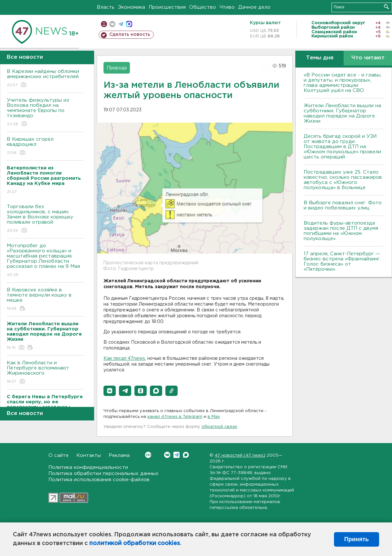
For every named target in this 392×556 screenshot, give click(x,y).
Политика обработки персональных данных (103, 474)
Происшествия (167, 7)
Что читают (368, 58)
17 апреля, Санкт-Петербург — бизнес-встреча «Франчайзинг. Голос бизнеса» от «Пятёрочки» (342, 262)
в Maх (214, 417)
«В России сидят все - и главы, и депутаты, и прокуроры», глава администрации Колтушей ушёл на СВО (343, 83)
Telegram (176, 455)
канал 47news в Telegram (175, 417)
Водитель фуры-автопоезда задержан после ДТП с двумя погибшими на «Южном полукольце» (341, 231)
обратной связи (219, 427)
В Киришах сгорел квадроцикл (45, 146)
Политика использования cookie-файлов (99, 480)
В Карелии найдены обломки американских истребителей (45, 79)
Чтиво (227, 7)
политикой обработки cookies (135, 543)
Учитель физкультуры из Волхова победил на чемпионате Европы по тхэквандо (45, 112)
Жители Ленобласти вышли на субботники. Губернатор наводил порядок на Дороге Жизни (342, 113)
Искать (386, 7)
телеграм (121, 24)
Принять (357, 539)
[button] (110, 391)
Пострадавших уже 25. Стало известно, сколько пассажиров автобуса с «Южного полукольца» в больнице (343, 180)
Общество (203, 7)
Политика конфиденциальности (88, 467)
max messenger (129, 24)
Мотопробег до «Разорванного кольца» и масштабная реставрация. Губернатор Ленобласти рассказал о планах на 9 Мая (45, 261)
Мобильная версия (104, 24)
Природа (117, 68)
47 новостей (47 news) (240, 455)
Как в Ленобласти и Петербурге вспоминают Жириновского (45, 373)
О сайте (59, 455)
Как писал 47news (124, 359)
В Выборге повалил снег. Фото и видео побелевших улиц (343, 205)
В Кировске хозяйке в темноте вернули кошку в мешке (45, 300)
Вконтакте (148, 455)
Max (186, 455)
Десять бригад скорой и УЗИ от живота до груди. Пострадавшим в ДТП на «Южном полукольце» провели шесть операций (342, 147)
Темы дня (320, 58)
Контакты (89, 455)
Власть (106, 7)
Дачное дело (254, 7)
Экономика (132, 7)
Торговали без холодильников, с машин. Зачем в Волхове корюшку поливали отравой (45, 219)
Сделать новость (130, 35)
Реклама (119, 455)
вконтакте (112, 24)
